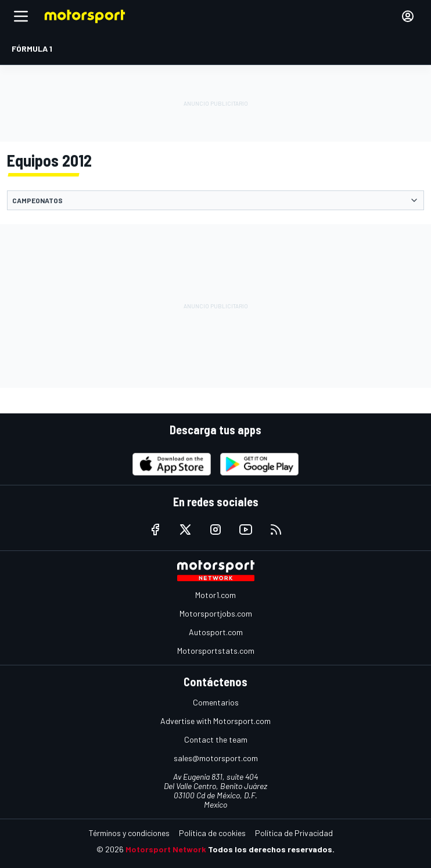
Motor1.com (215, 595)
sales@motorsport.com (216, 758)
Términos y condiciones (129, 833)
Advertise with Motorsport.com (215, 721)
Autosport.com (216, 632)
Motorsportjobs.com (216, 613)
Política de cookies (212, 833)
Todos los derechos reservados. (271, 849)
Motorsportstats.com (216, 651)
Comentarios (216, 702)
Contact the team (216, 739)
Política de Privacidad (294, 833)
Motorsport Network (166, 849)
